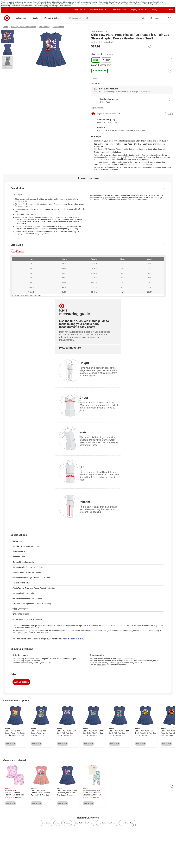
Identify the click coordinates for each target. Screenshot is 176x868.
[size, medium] (106, 60)
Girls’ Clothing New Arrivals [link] (84, 823)
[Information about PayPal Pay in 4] (132, 129)
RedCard (51, 6)
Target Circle (58, 6)
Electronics (14, 4)
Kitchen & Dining (63, 2)
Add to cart (96, 83)
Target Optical (102, 4)
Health (139, 2)
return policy (102, 665)
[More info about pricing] (150, 46)
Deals (109, 4)
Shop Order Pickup (19, 6)
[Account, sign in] (157, 18)
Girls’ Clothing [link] (47, 823)
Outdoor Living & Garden (77, 2)
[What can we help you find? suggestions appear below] (107, 18)
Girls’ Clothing (58, 27)
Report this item (97, 108)
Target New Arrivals (8, 2)
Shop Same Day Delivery (34, 6)
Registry (45, 6)
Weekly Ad (9, 6)
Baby (107, 2)
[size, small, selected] (96, 60)
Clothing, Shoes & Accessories (37, 2)
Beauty (112, 2)
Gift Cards (63, 4)
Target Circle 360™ (118, 10)
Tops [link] (58, 823)
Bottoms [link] (67, 823)
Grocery (88, 2)
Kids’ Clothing (44, 27)
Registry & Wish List (138, 10)
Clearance (114, 4)
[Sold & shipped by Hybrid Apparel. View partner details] (132, 101)
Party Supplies (48, 4)
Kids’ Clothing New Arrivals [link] (107, 823)
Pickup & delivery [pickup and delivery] (54, 18)
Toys (9, 4)
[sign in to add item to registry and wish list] (169, 114)
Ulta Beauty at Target (76, 4)
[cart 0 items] (169, 18)
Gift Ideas (56, 4)
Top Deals (157, 4)
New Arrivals (122, 4)
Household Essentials (98, 2)
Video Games (22, 4)
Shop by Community (90, 4)
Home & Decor (52, 2)
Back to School (143, 4)
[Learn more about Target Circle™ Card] (132, 121)
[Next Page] (170, 60)
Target (6, 27)
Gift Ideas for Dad (20, 2)
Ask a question (21, 682)
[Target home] (7, 18)
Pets (68, 4)
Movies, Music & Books (35, 4)
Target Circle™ (79, 10)
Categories (22, 18)
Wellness (144, 2)
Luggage (150, 2)
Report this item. (77, 639)
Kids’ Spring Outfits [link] (128, 823)
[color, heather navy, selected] (100, 71)
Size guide (109, 54)
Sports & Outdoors (130, 2)
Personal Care (119, 2)
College (151, 4)
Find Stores (67, 6)
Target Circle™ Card (98, 10)
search (143, 18)
